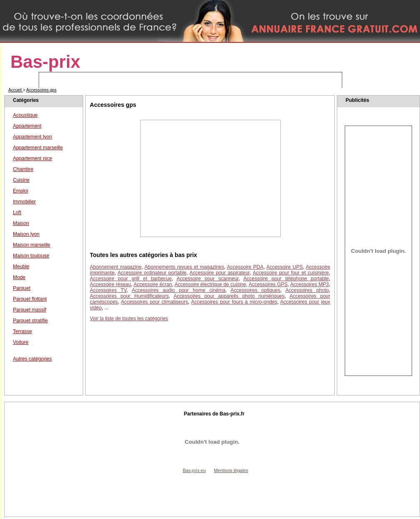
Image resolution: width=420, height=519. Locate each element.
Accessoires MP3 (310, 284)
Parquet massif (30, 310)
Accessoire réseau (110, 284)
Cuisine (21, 180)
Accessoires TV (108, 290)
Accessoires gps (41, 90)
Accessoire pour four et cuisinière (291, 273)
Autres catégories (32, 359)
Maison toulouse (31, 256)
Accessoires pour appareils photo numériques (229, 296)
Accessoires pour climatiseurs (154, 302)
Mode (19, 277)
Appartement (27, 126)
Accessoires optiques (255, 290)
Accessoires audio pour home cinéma (179, 290)
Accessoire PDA (245, 267)
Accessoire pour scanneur (208, 279)
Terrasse (22, 331)
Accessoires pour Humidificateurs (129, 296)
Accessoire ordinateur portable (152, 273)
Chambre (23, 169)
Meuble (21, 267)
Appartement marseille (38, 148)
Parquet (22, 288)
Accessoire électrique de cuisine (210, 284)
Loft (17, 213)
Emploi (21, 191)
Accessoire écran (153, 284)
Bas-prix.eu (194, 470)
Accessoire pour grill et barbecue (131, 279)
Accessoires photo (307, 290)
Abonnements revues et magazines (184, 267)
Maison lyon (26, 234)
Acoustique (25, 115)
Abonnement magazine (116, 267)
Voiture (21, 342)
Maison (21, 223)
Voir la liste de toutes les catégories (129, 319)
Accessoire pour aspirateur (220, 273)
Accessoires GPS (268, 284)
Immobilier (24, 202)
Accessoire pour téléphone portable (286, 279)
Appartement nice (32, 158)
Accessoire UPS (285, 267)
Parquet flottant (30, 299)
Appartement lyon (32, 137)
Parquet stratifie (30, 321)
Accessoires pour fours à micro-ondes (234, 302)
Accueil (16, 90)
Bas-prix (45, 62)
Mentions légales (231, 470)
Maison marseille (32, 245)
